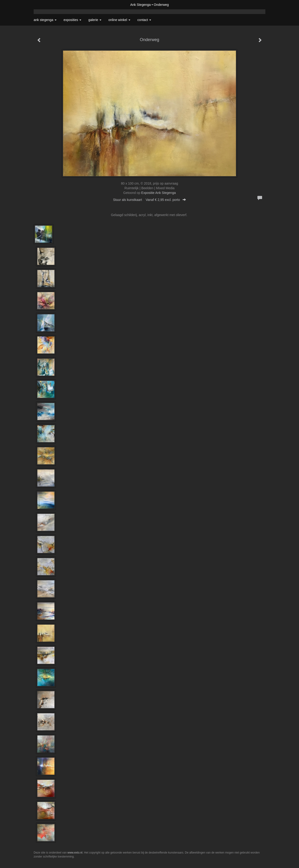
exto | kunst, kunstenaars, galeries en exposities (47, 5)
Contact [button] (144, 20)
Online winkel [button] (119, 20)
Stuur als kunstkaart (149, 200)
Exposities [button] (72, 20)
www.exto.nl (75, 853)
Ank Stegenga (140, 5)
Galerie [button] (95, 20)
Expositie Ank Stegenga (159, 193)
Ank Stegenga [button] (45, 20)
